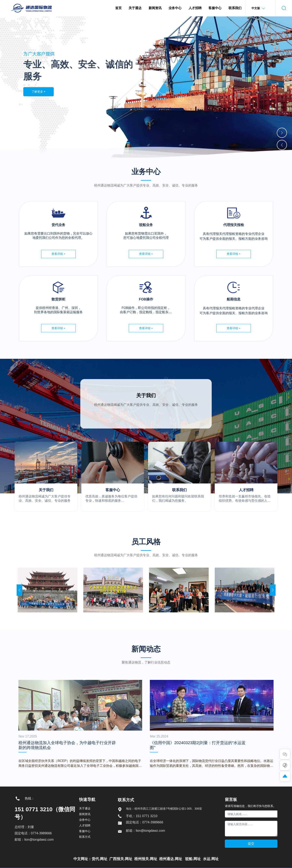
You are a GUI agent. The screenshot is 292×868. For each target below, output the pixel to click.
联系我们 (179, 490)
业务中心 (85, 820)
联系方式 (85, 837)
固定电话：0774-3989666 (33, 833)
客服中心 (113, 490)
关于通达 (85, 808)
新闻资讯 (85, 814)
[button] (282, 133)
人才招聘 (246, 490)
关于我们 (146, 395)
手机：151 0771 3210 (142, 816)
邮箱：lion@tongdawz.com (34, 840)
